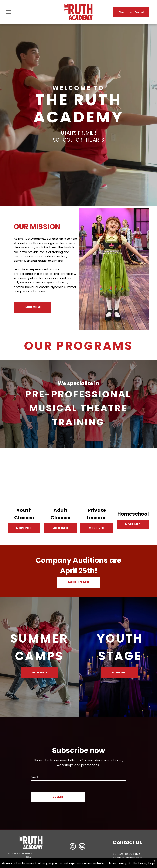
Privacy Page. (147, 863)
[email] (82, 847)
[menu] (9, 12)
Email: (35, 778)
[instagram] (73, 847)
